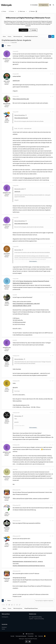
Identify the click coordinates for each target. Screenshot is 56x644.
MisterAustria (7, 477)
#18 (53, 521)
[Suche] (53, 5)
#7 (53, 246)
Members (33, 11)
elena (7, 388)
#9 (53, 295)
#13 (53, 413)
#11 (53, 356)
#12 (53, 381)
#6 (53, 217)
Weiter (9, 46)
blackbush (7, 286)
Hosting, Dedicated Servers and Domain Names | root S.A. (29, 566)
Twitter (3, 629)
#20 (52, 571)
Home (5, 11)
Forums (12, 11)
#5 (53, 185)
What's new (22, 11)
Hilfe (36, 636)
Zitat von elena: (18, 416)
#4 (53, 112)
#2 (53, 74)
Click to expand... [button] (33, 261)
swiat (7, 512)
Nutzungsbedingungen (21, 636)
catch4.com (16, 80)
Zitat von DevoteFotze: (20, 115)
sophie (7, 363)
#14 (53, 445)
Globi (7, 119)
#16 (53, 490)
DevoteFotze (7, 104)
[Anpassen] (50, 5)
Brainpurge (7, 497)
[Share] (51, 51)
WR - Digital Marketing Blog (35, 617)
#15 (53, 469)
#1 (53, 51)
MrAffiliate (7, 528)
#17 (53, 505)
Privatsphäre (31, 636)
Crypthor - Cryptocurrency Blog (36, 619)
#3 (53, 96)
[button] (15, 11)
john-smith (7, 81)
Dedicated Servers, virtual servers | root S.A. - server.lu (28, 561)
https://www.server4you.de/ (21, 99)
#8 (53, 279)
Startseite (41, 636)
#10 (52, 340)
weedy (7, 302)
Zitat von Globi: (18, 250)
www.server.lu (28, 178)
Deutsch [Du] (30, 634)
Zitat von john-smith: (19, 189)
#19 (53, 536)
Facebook (4, 627)
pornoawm (7, 254)
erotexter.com (6, 42)
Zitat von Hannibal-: (19, 359)
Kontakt (12, 636)
